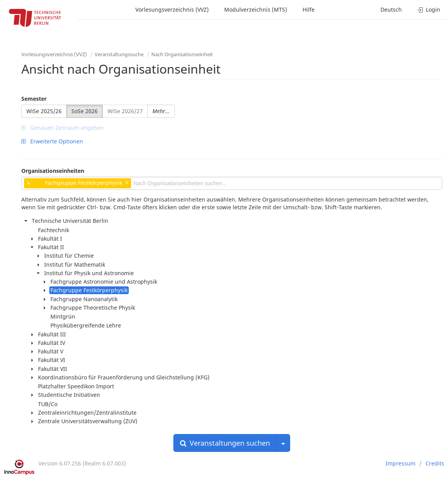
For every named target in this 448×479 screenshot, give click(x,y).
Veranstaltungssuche (119, 54)
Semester (34, 99)
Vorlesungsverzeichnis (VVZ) (172, 9)
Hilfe (309, 9)
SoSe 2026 (85, 111)
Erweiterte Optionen (52, 141)
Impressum (400, 463)
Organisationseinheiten (53, 171)
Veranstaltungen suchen (225, 443)
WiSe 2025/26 (44, 111)
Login (429, 9)
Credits (435, 463)
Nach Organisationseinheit (182, 54)
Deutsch (391, 9)
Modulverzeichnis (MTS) (256, 9)
